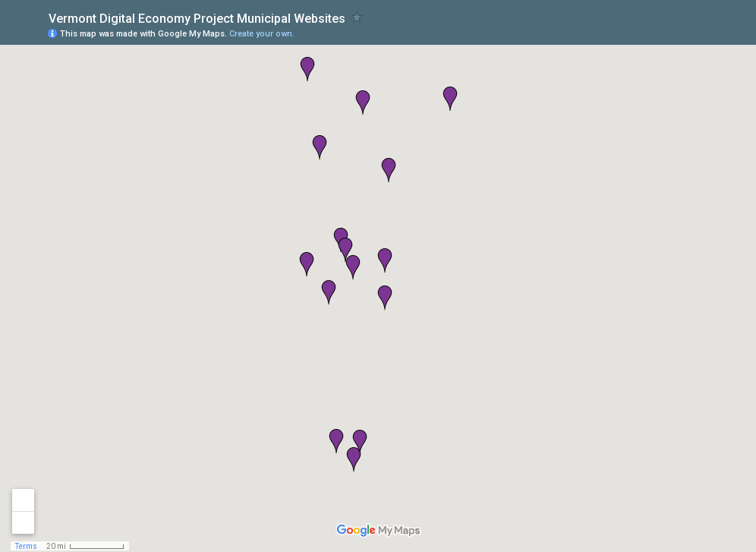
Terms (26, 546)
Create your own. (262, 34)
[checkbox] (357, 17)
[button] (307, 264)
